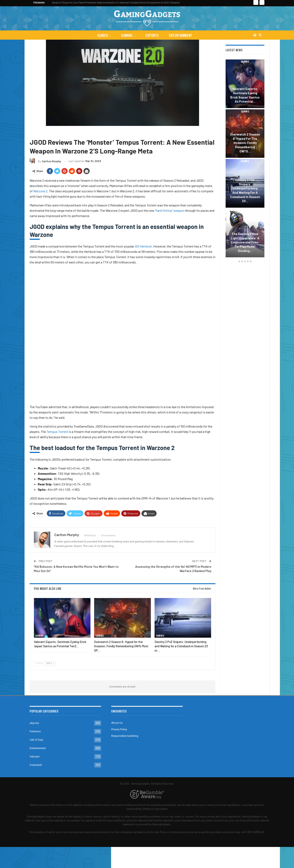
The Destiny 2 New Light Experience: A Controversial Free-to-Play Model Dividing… (245, 242)
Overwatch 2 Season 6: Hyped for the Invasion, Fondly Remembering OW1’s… (245, 143)
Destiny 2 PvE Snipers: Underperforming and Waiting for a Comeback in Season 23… (245, 190)
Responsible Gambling (125, 736)
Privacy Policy (119, 729)
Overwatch (36, 765)
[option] (245, 159)
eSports (152, 35)
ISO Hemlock (143, 246)
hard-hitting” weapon (170, 210)
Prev (39, 663)
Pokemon (35, 731)
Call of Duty (50, 132)
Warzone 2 (67, 132)
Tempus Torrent (57, 432)
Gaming (126, 35)
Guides (102, 35)
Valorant (35, 757)
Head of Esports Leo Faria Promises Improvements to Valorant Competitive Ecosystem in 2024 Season (116, 2)
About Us (117, 723)
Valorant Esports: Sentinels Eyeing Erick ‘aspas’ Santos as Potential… (245, 95)
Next (50, 663)
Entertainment (182, 35)
